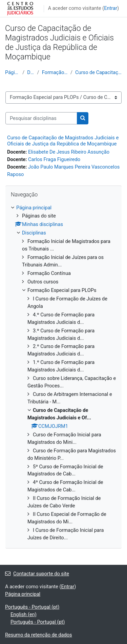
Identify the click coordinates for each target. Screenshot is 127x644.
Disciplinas (31, 72)
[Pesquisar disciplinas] (41, 118)
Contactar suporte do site (37, 574)
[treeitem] (63, 373)
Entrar (111, 8)
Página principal (12, 72)
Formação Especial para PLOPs (55, 72)
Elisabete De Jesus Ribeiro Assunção (69, 152)
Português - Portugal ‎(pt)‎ (32, 607)
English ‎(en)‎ (24, 614)
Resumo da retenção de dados (39, 635)
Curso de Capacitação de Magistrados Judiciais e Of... (99, 72)
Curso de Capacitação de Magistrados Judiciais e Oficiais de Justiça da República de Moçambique (63, 141)
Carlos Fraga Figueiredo (54, 159)
